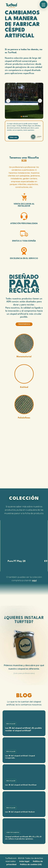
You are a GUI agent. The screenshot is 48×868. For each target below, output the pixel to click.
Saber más (13, 137)
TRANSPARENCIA (24, 324)
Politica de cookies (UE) (31, 864)
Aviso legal (24, 861)
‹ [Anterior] (8, 101)
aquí (34, 580)
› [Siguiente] (40, 101)
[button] (44, 4)
